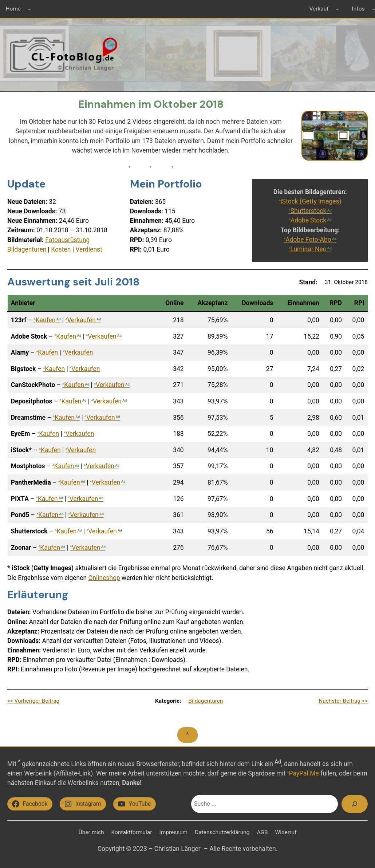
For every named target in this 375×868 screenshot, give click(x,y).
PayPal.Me (304, 773)
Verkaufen (81, 320)
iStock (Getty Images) (311, 201)
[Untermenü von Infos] (373, 9)
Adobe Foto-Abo (308, 240)
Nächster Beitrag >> (343, 701)
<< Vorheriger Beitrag (33, 701)
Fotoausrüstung (67, 240)
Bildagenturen (27, 249)
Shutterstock (309, 211)
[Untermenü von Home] (29, 9)
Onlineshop (104, 578)
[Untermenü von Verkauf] (337, 9)
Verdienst (89, 249)
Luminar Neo (308, 249)
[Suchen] (355, 804)
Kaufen (46, 320)
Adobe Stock (308, 220)
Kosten (61, 249)
